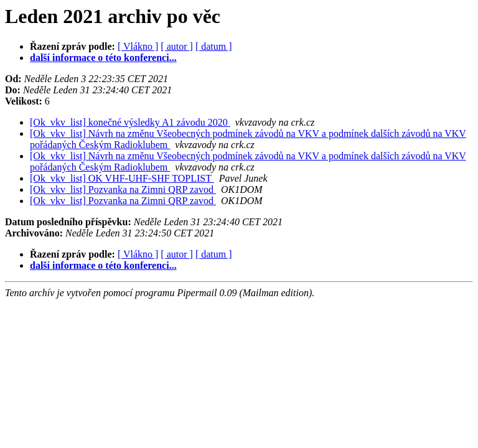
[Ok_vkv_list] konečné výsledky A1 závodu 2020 (130, 122)
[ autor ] (177, 46)
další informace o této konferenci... (103, 58)
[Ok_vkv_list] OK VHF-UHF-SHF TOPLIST (122, 178)
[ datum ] (214, 46)
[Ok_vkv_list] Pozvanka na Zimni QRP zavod (123, 189)
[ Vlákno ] (138, 46)
